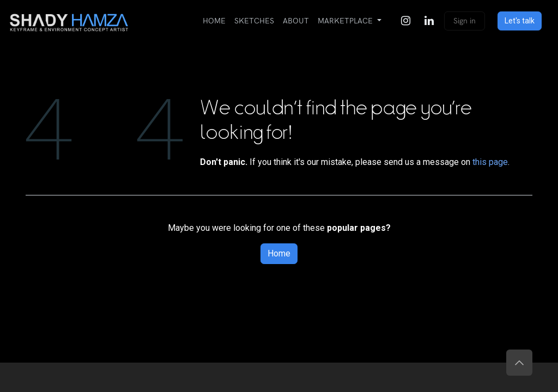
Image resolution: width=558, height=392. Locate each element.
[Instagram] (405, 21)
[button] (519, 363)
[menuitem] (214, 21)
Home (279, 253)
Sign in (465, 21)
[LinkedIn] (429, 21)
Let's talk (520, 21)
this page (490, 162)
